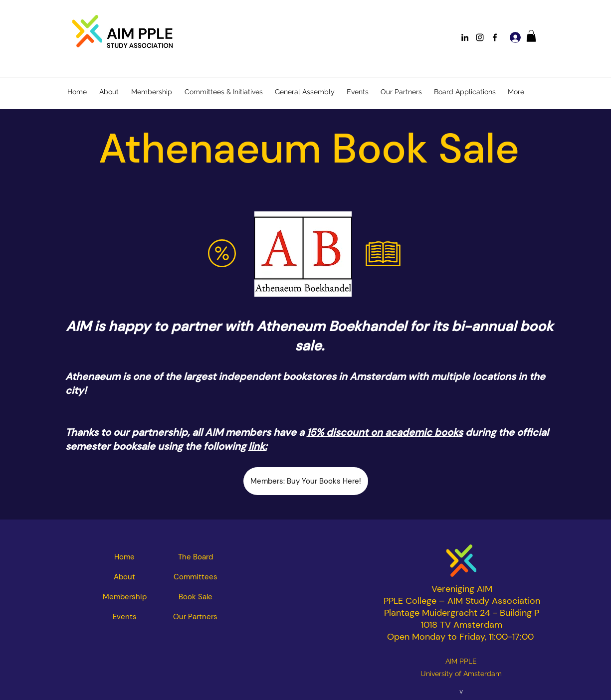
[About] (125, 577)
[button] (531, 36)
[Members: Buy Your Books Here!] (306, 481)
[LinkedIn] (465, 37)
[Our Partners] (196, 617)
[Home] (125, 557)
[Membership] (125, 597)
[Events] (125, 617)
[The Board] (196, 557)
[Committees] (196, 577)
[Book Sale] (196, 597)
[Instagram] (480, 37)
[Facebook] (495, 37)
